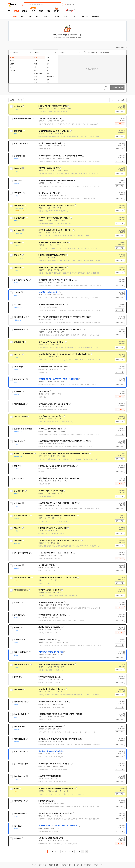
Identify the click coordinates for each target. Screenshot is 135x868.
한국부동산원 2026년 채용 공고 (49, 168)
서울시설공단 (17, 826)
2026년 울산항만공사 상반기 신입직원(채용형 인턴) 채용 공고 (58, 503)
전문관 (74, 16)
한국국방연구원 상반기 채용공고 (49, 193)
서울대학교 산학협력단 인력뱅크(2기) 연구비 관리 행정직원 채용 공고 (60, 714)
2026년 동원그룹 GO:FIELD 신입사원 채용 (52, 255)
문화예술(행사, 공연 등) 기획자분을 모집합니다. (53, 404)
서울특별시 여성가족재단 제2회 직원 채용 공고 (53, 702)
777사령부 (17, 292)
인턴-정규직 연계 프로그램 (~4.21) (50, 119)
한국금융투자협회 (19, 491)
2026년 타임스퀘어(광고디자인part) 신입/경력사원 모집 (57, 789)
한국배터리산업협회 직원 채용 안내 (49, 590)
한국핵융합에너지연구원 (21, 280)
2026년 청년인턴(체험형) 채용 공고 (50, 776)
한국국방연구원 (18, 193)
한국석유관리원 (18, 615)
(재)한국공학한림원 (19, 801)
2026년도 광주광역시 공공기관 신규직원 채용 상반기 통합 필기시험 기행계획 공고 (64, 354)
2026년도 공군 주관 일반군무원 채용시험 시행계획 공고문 (57, 466)
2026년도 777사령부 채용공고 (48, 292)
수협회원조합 (17, 268)
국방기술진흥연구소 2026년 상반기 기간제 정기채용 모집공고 (58, 379)
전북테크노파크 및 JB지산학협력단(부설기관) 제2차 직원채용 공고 (60, 739)
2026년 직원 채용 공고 (46, 801)
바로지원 (120, 124)
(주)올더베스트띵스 (19, 404)
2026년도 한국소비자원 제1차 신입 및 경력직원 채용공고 (57, 181)
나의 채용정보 (95, 16)
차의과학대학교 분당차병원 (22, 553)
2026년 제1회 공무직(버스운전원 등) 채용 (52, 305)
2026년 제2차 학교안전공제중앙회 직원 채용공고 (54, 218)
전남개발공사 (17, 243)
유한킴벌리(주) (18, 131)
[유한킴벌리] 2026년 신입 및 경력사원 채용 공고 (54, 131)
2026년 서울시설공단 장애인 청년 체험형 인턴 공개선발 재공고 (58, 826)
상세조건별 (46, 16)
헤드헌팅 (66, 16)
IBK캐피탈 (17, 677)
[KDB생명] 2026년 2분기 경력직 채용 (51, 416)
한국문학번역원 (18, 441)
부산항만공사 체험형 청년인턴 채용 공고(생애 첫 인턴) (55, 230)
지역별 (15, 16)
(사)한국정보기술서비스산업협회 (23, 454)
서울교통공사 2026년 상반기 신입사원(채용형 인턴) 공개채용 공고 (59, 540)
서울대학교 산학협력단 (20, 714)
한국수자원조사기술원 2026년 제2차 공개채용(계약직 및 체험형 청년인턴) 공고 (64, 317)
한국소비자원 (17, 181)
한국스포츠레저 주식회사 (21, 764)
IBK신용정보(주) (19, 367)
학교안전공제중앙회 (19, 218)
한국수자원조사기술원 (20, 317)
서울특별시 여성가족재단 (21, 702)
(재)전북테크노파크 (19, 739)
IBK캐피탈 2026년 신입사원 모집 (49, 677)
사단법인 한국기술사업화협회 (22, 119)
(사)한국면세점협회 (19, 751)
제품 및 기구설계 (44, 392)
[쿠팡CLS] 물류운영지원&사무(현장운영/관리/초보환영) (56, 664)
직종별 (23, 16)
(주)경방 (16, 789)
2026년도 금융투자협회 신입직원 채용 (51, 491)
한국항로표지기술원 (19, 640)
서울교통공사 (17, 541)
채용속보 (58, 16)
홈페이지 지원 (120, 111)
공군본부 (16, 466)
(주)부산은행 (17, 528)
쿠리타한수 (17, 603)
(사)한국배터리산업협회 (21, 590)
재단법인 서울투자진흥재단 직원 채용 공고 (52, 143)
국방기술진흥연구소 (19, 379)
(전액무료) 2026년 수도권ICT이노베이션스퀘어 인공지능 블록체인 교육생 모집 (64, 454)
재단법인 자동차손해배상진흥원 (23, 429)
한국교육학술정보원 (19, 813)
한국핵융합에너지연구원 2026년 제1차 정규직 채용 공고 (56, 280)
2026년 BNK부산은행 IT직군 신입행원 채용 (52, 528)
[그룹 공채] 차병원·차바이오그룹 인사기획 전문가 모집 (55, 553)
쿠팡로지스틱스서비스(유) (21, 665)
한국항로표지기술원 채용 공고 (48, 640)
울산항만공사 (17, 503)
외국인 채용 (85, 16)
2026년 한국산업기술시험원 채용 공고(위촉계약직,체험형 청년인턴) (60, 156)
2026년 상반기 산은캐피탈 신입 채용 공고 (52, 689)
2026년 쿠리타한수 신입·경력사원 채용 (51, 602)
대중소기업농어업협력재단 (21, 516)
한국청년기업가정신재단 (21, 652)
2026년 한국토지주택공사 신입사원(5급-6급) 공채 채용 (56, 205)
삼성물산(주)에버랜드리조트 (22, 578)
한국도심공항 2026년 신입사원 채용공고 (51, 342)
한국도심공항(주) (19, 342)
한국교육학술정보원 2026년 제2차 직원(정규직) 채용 (55, 813)
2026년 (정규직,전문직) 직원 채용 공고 (51, 429)
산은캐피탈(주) (18, 689)
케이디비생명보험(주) (20, 416)
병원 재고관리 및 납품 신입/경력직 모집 (51, 838)
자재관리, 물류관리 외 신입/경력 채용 (50, 627)
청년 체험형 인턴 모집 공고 (47, 565)
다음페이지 (83, 852)
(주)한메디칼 (17, 838)
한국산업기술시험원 (19, 156)
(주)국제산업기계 (19, 627)
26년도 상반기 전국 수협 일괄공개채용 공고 (52, 267)
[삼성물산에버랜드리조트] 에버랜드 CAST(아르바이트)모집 (58, 578)
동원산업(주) (17, 255)
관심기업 (20, 100)
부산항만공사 (17, 230)
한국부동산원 (17, 168)
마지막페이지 (86, 852)
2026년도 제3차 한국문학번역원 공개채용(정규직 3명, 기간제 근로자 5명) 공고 (63, 441)
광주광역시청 (17, 354)
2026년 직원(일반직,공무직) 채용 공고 (51, 727)
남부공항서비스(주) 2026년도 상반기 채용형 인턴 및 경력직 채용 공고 (60, 329)
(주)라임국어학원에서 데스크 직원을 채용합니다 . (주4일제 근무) (59, 478)
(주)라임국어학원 (19, 478)
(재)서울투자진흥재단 (20, 143)
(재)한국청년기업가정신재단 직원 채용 (51, 652)
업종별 (38, 16)
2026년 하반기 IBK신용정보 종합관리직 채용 (53, 367)
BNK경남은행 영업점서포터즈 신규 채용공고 (52, 106)
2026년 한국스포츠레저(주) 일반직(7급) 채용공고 (54, 764)
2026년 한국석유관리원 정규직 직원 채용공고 (53, 615)
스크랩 (12, 100)
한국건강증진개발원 (19, 727)
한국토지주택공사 (19, 205)
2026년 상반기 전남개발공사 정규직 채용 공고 (53, 243)
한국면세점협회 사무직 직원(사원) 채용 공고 (52, 751)
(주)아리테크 (17, 392)
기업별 (30, 16)
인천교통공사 (17, 305)
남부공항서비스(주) (19, 330)
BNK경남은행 (18, 106)
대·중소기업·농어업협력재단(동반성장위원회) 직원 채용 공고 (57, 516)
